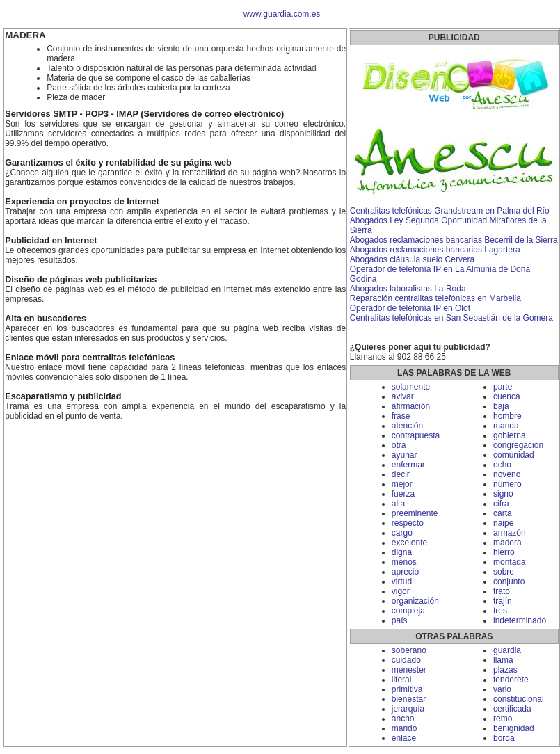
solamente (411, 387)
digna (402, 552)
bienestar (409, 699)
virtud (402, 581)
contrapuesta (416, 435)
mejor (402, 484)
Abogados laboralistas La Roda (408, 289)
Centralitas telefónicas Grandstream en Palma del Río (450, 211)
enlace (404, 738)
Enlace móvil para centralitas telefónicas (90, 358)
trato (502, 591)
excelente (409, 543)
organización (415, 601)
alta (398, 504)
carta (503, 513)
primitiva (407, 689)
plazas (505, 670)
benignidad (514, 728)
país (400, 620)
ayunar (405, 455)
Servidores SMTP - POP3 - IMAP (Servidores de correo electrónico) (144, 114)
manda (506, 426)
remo (503, 719)
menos (404, 562)
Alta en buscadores (46, 319)
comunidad (514, 455)
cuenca (507, 396)
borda (504, 738)
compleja (408, 611)
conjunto (509, 581)
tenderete (511, 680)
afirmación (411, 406)
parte (503, 387)
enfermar (408, 465)
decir (401, 474)
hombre (507, 416)
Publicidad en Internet (51, 241)
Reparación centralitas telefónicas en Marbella (435, 298)
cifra (501, 504)
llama (503, 660)
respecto (408, 523)
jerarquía (408, 709)
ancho (403, 719)
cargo (402, 533)
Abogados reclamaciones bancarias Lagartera (435, 250)
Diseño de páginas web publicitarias (81, 280)
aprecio (405, 572)
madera (507, 543)
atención (407, 426)
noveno (507, 474)
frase (401, 416)
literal (402, 680)
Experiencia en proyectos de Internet (82, 202)
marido (405, 728)
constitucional (519, 699)
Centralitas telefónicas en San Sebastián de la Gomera (451, 318)
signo (503, 494)
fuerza (403, 494)
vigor (401, 591)
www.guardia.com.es (282, 14)
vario (502, 689)
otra (399, 445)
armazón (510, 533)
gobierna (510, 435)
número (507, 484)
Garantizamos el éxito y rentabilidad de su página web (118, 163)
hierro (504, 552)
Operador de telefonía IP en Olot (410, 308)
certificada (512, 709)
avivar (403, 396)
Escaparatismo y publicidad (63, 396)
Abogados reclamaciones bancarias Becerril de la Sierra (454, 240)
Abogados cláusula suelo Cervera (412, 259)
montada (510, 562)
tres (500, 611)
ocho (502, 465)
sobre (504, 572)
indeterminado (520, 620)
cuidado (406, 660)
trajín (503, 601)
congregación (518, 445)
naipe (503, 523)
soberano (409, 650)
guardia (507, 650)
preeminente (415, 513)
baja (501, 406)
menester (409, 670)
